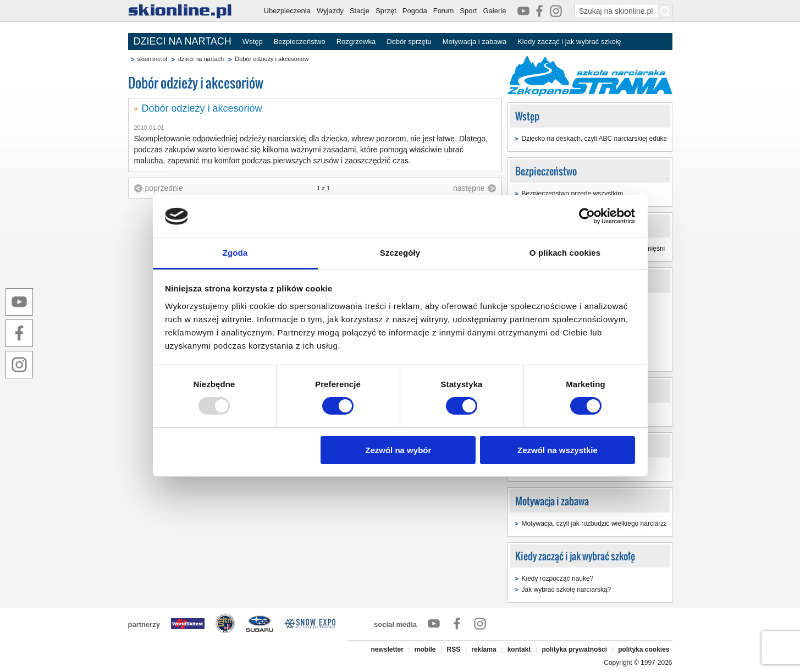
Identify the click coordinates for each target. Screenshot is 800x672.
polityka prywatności (574, 649)
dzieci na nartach (201, 59)
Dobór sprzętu (409, 42)
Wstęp (253, 42)
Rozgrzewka (356, 42)
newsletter (387, 649)
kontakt (519, 649)
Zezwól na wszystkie (558, 450)
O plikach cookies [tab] (565, 253)
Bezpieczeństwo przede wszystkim (573, 194)
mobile (425, 649)
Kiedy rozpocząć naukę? (558, 579)
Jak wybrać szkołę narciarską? (567, 590)
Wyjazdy (330, 11)
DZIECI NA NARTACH (183, 41)
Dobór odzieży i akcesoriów (202, 108)
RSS (454, 649)
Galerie (494, 11)
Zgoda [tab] (235, 253)
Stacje (360, 11)
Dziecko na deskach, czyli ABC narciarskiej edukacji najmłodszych (619, 139)
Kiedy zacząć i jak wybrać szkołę (569, 42)
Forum (444, 11)
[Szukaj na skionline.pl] (665, 11)
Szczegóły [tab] (400, 253)
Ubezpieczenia (287, 11)
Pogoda (415, 11)
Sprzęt (386, 11)
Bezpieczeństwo (300, 42)
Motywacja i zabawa (475, 42)
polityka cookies (644, 649)
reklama (484, 649)
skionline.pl (152, 59)
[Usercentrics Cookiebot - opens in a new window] (587, 216)
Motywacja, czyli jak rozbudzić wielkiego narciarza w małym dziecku (621, 524)
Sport (468, 11)
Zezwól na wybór (398, 450)
